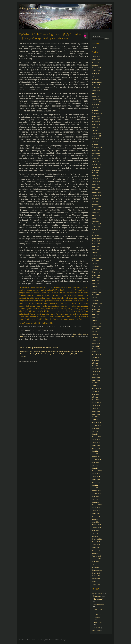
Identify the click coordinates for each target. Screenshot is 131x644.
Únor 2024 (95, 127)
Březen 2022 (96, 187)
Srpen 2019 (95, 267)
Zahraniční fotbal (98, 604)
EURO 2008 (98, 609)
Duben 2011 (96, 548)
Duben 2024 (96, 122)
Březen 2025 (96, 93)
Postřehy (98, 617)
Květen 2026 (96, 56)
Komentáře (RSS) (42, 640)
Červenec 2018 (97, 303)
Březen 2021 (96, 215)
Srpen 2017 (95, 335)
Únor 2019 (95, 284)
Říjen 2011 (95, 531)
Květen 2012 (96, 511)
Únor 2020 (95, 250)
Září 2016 (95, 363)
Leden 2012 (96, 522)
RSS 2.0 (74, 337)
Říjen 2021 (95, 198)
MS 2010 (97, 628)
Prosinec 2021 (96, 193)
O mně (94, 48)
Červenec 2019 (97, 269)
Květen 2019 (96, 275)
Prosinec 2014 (96, 423)
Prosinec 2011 (96, 525)
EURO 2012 (98, 623)
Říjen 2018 (95, 295)
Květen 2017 (96, 343)
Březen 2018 (96, 315)
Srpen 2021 (95, 204)
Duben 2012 (96, 513)
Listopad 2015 (96, 391)
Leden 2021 (96, 221)
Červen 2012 (96, 508)
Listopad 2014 (96, 426)
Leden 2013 (96, 488)
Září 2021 (95, 201)
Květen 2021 (96, 210)
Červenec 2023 (97, 147)
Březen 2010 (96, 582)
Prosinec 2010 (96, 556)
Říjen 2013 (95, 462)
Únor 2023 (95, 159)
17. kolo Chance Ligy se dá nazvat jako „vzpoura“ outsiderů (39, 348)
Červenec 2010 (97, 570)
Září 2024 (95, 108)
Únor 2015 (95, 417)
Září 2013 (95, 465)
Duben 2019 (96, 278)
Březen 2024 (96, 125)
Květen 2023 (96, 150)
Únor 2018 (95, 318)
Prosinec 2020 (96, 224)
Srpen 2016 (95, 366)
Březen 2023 (96, 156)
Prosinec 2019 (96, 255)
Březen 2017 (96, 349)
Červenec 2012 (97, 505)
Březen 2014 (96, 448)
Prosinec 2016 (96, 355)
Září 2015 (95, 397)
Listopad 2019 (96, 258)
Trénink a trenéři (98, 599)
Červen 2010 (96, 573)
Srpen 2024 (95, 110)
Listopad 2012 (96, 494)
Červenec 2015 (97, 403)
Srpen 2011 (95, 536)
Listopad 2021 (96, 196)
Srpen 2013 (95, 468)
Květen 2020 (96, 244)
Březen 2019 (96, 281)
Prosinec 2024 (96, 99)
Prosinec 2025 (96, 68)
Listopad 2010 (96, 559)
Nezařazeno (96, 631)
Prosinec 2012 (96, 491)
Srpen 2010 (95, 567)
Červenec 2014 (97, 437)
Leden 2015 (96, 420)
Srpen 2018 (95, 301)
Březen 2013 (96, 482)
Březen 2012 (96, 516)
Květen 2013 (96, 477)
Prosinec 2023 (96, 133)
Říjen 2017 (95, 329)
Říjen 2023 (95, 139)
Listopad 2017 (96, 326)
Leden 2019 (96, 286)
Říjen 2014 (95, 428)
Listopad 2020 (96, 227)
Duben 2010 (96, 579)
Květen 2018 (96, 309)
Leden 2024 (96, 130)
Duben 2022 (96, 184)
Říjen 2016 (95, 360)
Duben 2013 (96, 479)
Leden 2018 (96, 320)
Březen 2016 (96, 380)
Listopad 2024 (96, 102)
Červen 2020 (96, 241)
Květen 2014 (96, 443)
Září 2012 (95, 499)
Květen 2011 (96, 545)
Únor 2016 (95, 383)
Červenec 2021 (97, 207)
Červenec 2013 (97, 471)
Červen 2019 (96, 272)
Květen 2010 (96, 576)
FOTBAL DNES (97, 593)
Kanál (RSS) (31, 640)
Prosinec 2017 (96, 323)
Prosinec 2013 (96, 457)
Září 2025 (95, 76)
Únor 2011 (95, 553)
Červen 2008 (96, 584)
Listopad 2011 (96, 528)
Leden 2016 (96, 386)
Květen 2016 (96, 374)
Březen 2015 (96, 414)
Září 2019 (95, 264)
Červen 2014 (96, 440)
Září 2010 (95, 565)
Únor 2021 (95, 218)
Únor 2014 (95, 451)
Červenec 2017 (97, 338)
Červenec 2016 (97, 369)
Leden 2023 (96, 162)
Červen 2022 (96, 179)
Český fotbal (77, 334)
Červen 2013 (96, 474)
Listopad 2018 (96, 292)
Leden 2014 (96, 454)
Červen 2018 (96, 306)
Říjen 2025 (95, 74)
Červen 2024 (96, 116)
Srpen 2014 (95, 434)
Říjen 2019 (95, 261)
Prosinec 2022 (96, 164)
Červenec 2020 (97, 238)
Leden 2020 (96, 252)
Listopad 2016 (96, 357)
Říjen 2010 (95, 562)
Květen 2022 (96, 181)
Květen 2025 (96, 88)
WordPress (23, 640)
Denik (97, 615)
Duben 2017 (96, 346)
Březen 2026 (96, 62)
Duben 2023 (96, 153)
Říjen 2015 (95, 394)
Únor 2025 (95, 96)
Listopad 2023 (96, 136)
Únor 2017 (95, 352)
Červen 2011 (96, 542)
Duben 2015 (96, 411)
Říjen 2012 (95, 496)
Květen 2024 (96, 119)
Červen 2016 (96, 372)
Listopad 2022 (96, 167)
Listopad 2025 (96, 71)
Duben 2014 (96, 445)
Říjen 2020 (95, 230)
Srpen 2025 (95, 79)
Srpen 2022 (95, 176)
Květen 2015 (96, 408)
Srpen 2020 (95, 235)
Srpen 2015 (95, 400)
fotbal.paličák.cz (29, 8)
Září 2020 (95, 232)
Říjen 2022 (95, 170)
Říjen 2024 (95, 105)
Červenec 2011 (97, 539)
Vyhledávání (96, 36)
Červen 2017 (96, 340)
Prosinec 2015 (96, 389)
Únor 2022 (95, 190)
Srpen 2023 (95, 144)
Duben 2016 (96, 377)
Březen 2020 (96, 247)
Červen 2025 (96, 85)
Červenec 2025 (97, 82)
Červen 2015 (96, 406)
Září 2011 (95, 533)
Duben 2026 (96, 59)
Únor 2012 (95, 519)
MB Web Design (61, 640)
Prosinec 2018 (96, 289)
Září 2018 (95, 298)
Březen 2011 (96, 550)
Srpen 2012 (95, 502)
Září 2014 (95, 431)
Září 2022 (95, 173)
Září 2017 (95, 332)
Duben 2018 (96, 312)
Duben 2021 (96, 213)
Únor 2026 (95, 65)
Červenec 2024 (97, 113)
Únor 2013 (95, 485)
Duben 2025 (96, 91)
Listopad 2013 (96, 460)
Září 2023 (95, 142)
